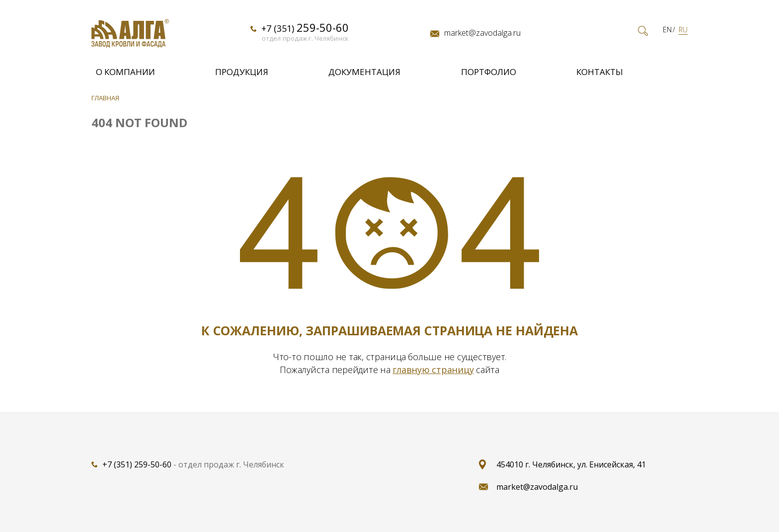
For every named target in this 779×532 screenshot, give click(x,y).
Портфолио (489, 72)
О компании (125, 72)
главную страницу (433, 370)
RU (683, 30)
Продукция (242, 72)
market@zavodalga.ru (482, 33)
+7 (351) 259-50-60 (137, 464)
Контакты (600, 72)
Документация (364, 72)
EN (667, 30)
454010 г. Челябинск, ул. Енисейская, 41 (571, 464)
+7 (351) (305, 28)
